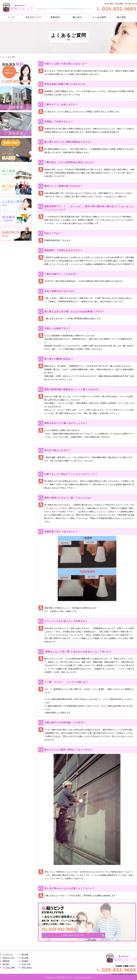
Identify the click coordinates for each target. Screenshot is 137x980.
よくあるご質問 (9, 967)
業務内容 (55, 19)
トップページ (8, 954)
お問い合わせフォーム (73, 935)
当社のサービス (33, 19)
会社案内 (120, 4)
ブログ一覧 (26, 964)
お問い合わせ (132, 4)
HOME (2, 57)
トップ (11, 19)
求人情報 (25, 958)
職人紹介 (77, 19)
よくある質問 (99, 19)
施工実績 (121, 19)
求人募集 (110, 4)
